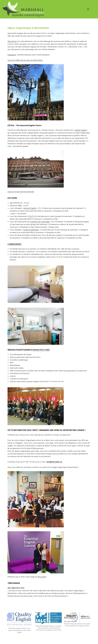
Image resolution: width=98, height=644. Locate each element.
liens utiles (42, 577)
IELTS (32, 216)
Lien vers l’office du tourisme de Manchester (25, 60)
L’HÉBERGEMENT (15, 244)
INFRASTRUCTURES (41, 350)
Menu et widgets (88, 12)
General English (30, 208)
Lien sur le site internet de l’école (21, 192)
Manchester (12, 41)
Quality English (81, 130)
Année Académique (31, 230)
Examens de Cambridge (40, 222)
